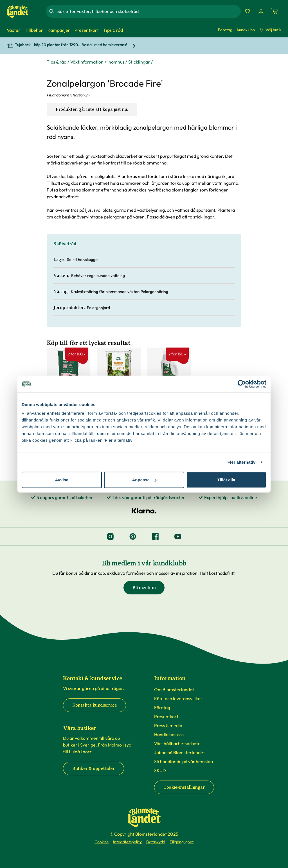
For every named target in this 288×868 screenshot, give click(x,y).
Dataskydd (156, 842)
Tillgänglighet (182, 842)
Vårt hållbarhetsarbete (177, 743)
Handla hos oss (169, 734)
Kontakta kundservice (94, 705)
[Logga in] (261, 11)
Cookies (102, 842)
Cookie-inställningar (184, 787)
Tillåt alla (226, 480)
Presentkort (166, 716)
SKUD (160, 770)
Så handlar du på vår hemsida (184, 761)
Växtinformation (87, 62)
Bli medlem (144, 588)
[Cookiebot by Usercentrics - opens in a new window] (242, 384)
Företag (225, 30)
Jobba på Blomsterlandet (179, 752)
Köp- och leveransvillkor (178, 698)
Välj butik (270, 30)
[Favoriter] (247, 11)
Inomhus (116, 62)
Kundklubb (246, 30)
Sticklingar (139, 62)
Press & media (168, 725)
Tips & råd (57, 62)
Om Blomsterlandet (174, 689)
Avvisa (62, 480)
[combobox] (148, 11)
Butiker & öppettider (94, 768)
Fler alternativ (242, 462)
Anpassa (144, 480)
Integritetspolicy (127, 842)
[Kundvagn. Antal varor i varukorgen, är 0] (274, 11)
